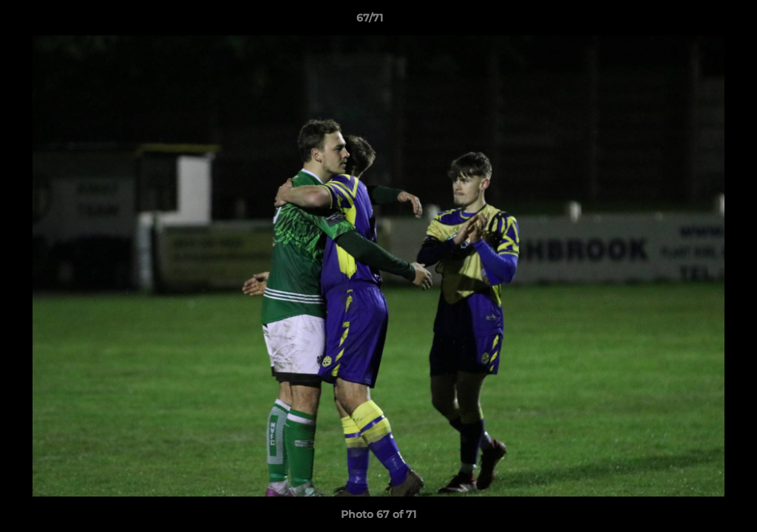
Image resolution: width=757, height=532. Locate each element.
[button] (695, 21)
